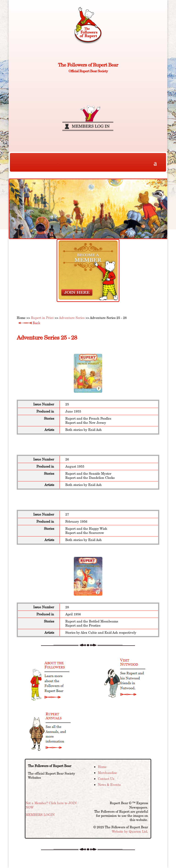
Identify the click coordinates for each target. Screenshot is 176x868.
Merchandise (107, 773)
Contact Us (106, 779)
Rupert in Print (42, 318)
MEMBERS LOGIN (40, 815)
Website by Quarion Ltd (129, 832)
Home (102, 767)
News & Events (109, 785)
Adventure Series (72, 318)
